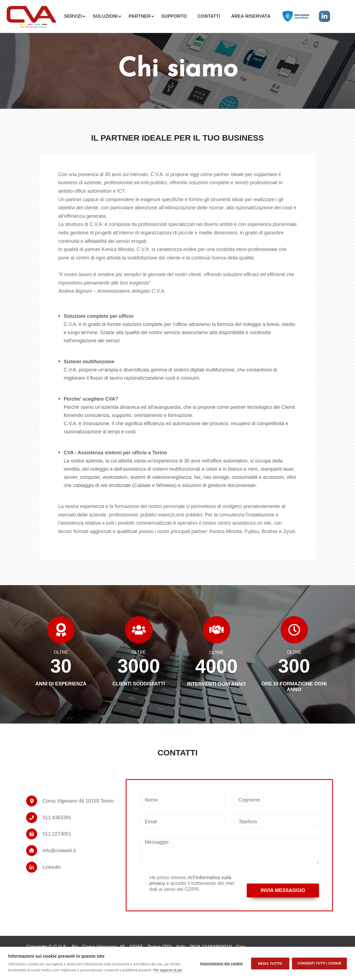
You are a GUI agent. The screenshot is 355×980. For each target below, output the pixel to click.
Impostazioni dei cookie (222, 964)
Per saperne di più (168, 970)
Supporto (174, 16)
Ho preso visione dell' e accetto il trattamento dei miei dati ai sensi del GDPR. (192, 883)
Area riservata (251, 16)
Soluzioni (105, 16)
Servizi (73, 16)
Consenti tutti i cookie (319, 963)
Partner (140, 16)
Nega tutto (270, 964)
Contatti (209, 16)
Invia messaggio (283, 890)
